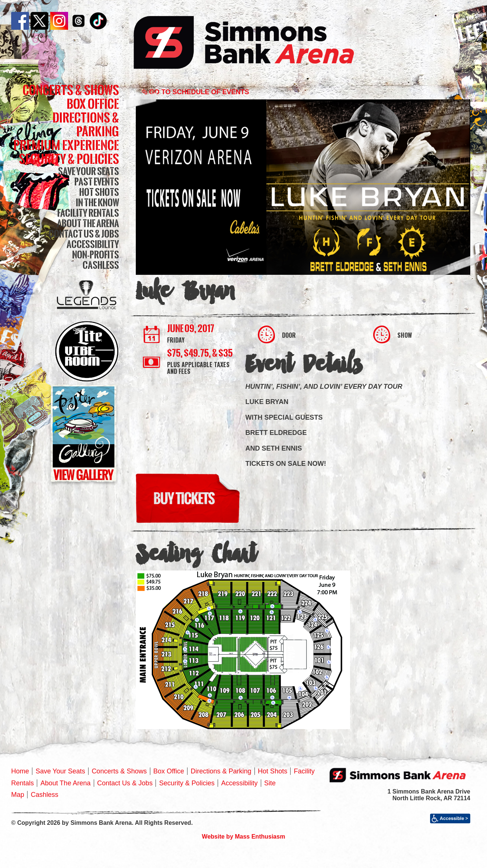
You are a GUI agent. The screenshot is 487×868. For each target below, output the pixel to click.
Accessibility (93, 244)
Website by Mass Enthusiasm (244, 837)
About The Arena (88, 223)
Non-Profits (96, 255)
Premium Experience (66, 145)
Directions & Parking (86, 124)
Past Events (97, 182)
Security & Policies (69, 159)
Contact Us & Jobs (84, 234)
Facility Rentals (88, 213)
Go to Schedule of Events (195, 92)
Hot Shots (99, 192)
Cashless (101, 265)
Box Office (93, 104)
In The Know (97, 202)
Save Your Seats (89, 171)
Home (20, 771)
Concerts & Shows (71, 90)
